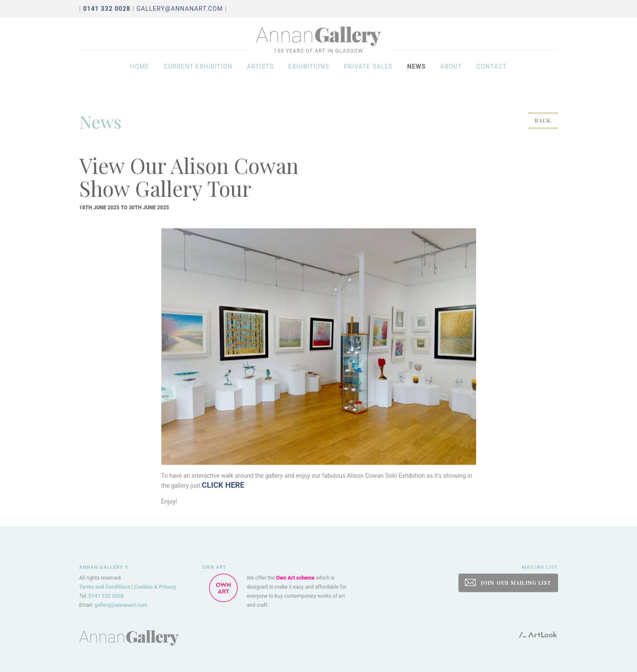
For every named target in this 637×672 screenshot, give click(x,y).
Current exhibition (198, 74)
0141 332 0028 (106, 596)
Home (140, 74)
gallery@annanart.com (180, 9)
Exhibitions (309, 74)
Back (543, 120)
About (451, 74)
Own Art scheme (295, 578)
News (416, 74)
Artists (260, 74)
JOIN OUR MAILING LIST (508, 582)
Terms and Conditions (105, 587)
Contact (492, 74)
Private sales (368, 74)
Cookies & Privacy (155, 587)
